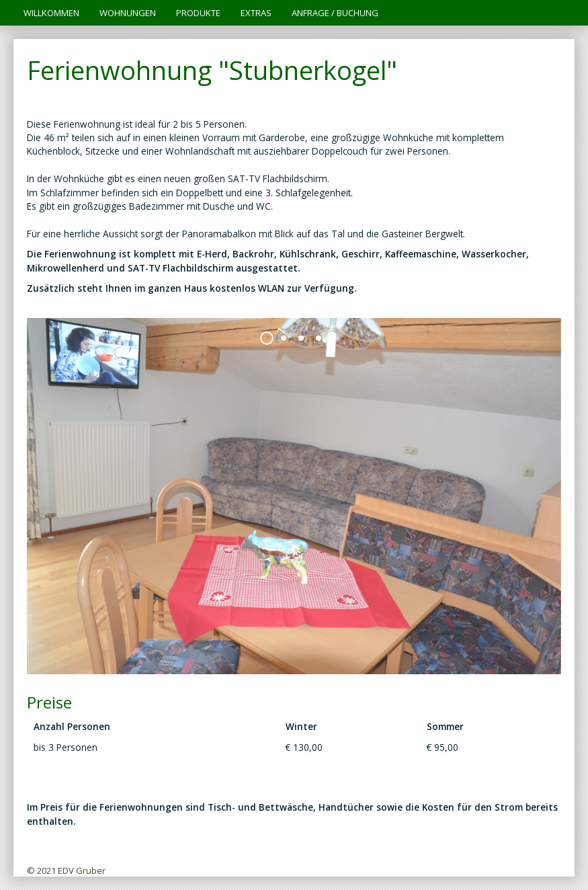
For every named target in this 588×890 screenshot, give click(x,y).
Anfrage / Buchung (335, 13)
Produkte (198, 13)
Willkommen (51, 13)
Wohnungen (128, 13)
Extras (256, 13)
